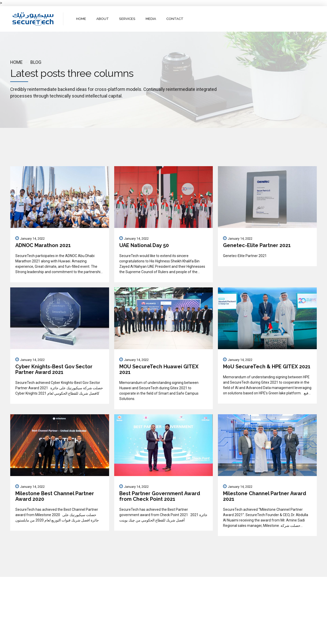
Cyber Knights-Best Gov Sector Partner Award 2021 (54, 369)
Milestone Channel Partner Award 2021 (265, 496)
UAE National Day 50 (144, 245)
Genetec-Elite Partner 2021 (257, 245)
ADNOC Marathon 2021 (43, 245)
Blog (36, 62)
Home (16, 62)
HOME (81, 19)
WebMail (201, 636)
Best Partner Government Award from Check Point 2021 (160, 496)
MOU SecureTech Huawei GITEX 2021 (159, 369)
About (141, 636)
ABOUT (103, 19)
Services (160, 636)
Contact (180, 636)
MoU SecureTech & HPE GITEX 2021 (267, 367)
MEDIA (150, 19)
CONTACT (174, 19)
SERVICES (127, 19)
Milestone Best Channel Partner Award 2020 (55, 496)
